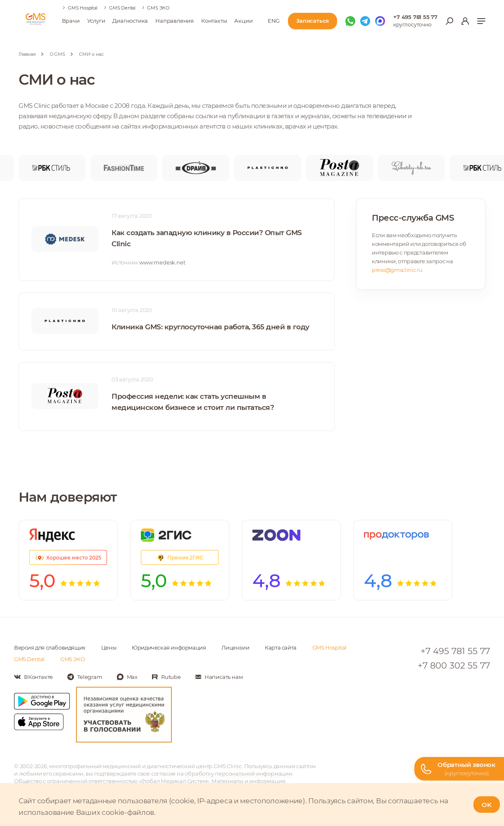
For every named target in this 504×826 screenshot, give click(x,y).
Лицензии (235, 647)
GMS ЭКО (158, 8)
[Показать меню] (481, 21)
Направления (175, 21)
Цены (109, 647)
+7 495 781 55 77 (455, 651)
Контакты (214, 21)
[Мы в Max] (380, 21)
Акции (243, 21)
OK (487, 805)
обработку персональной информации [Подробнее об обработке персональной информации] (238, 774)
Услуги (96, 21)
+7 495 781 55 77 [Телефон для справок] (415, 17)
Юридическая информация (169, 647)
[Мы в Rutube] (166, 677)
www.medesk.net (162, 262)
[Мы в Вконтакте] (33, 677)
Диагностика (130, 21)
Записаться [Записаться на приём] (313, 21)
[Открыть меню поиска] (449, 21)
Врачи (71, 21)
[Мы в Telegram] (365, 21)
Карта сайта (281, 647)
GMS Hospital (83, 8)
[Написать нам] (219, 677)
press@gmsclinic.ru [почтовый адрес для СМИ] (397, 270)
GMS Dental (122, 8)
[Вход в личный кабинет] (465, 21)
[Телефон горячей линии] (459, 769)
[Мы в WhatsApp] (350, 21)
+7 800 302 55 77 (454, 665)
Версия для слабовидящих (50, 647)
